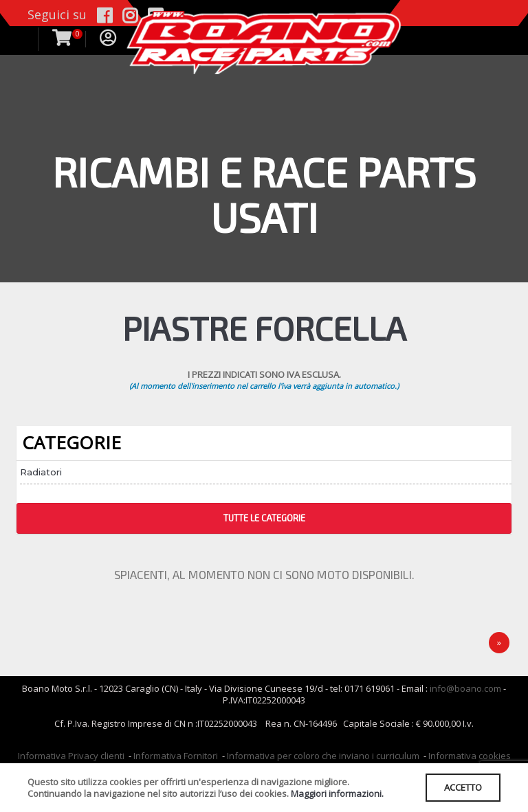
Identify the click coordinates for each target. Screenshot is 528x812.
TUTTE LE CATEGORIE (264, 518)
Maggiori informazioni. (337, 793)
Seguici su (57, 14)
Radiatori (41, 472)
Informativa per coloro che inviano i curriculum (323, 756)
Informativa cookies (470, 756)
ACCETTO (463, 787)
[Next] (499, 643)
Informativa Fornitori (176, 756)
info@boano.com (465, 688)
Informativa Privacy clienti (71, 756)
